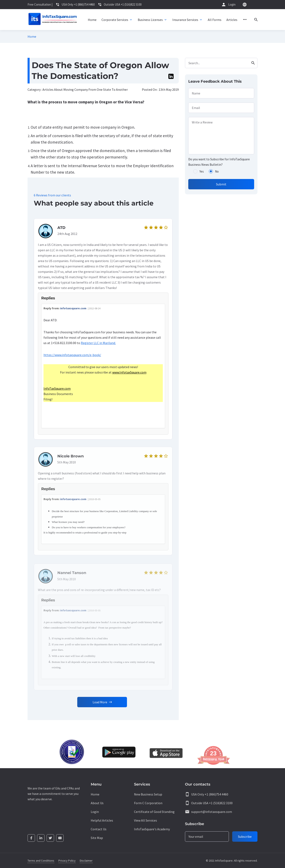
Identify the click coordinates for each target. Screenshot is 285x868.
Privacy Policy (67, 861)
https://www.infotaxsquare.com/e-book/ (72, 357)
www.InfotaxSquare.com (129, 375)
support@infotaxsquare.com (212, 812)
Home (32, 36)
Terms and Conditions (41, 861)
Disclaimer (86, 861)
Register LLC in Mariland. (98, 345)
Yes (202, 171)
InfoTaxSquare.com (57, 391)
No (217, 171)
